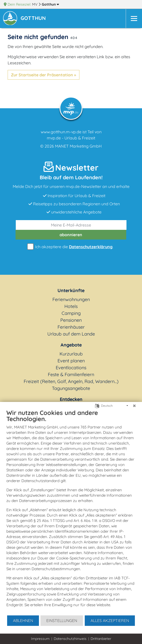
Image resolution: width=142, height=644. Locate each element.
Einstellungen (62, 621)
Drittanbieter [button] (101, 639)
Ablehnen (23, 621)
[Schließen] (134, 406)
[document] (71, 512)
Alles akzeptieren (110, 621)
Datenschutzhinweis (70, 639)
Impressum (40, 639)
